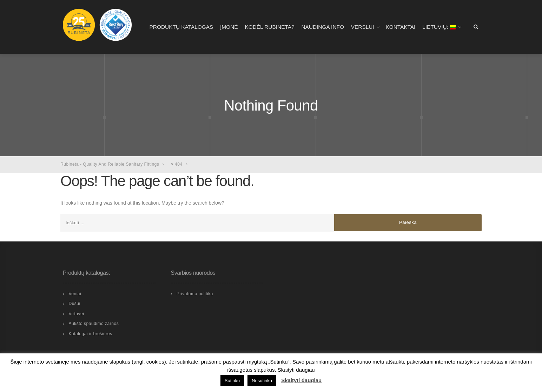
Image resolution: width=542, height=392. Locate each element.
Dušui (74, 304)
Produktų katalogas (181, 27)
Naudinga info (322, 27)
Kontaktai (400, 27)
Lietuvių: (439, 27)
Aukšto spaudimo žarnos (94, 324)
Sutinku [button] (232, 381)
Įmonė (229, 27)
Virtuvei (76, 314)
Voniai (75, 294)
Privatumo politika (195, 294)
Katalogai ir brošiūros (90, 334)
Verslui (363, 27)
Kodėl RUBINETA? (269, 27)
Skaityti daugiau (301, 380)
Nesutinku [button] (262, 381)
